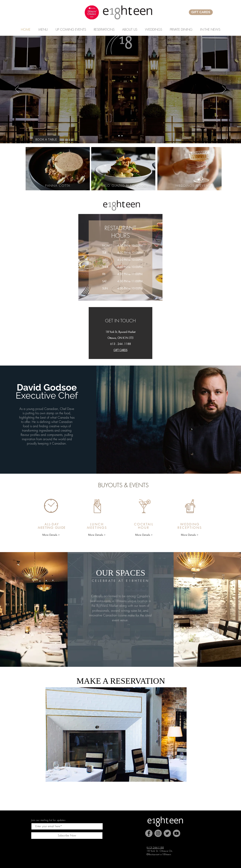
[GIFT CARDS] (201, 12)
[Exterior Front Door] (119, 136)
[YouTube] (177, 833)
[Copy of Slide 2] (122, 136)
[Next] (224, 90)
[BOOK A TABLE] (46, 139)
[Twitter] (167, 833)
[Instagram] (158, 833)
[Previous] (17, 90)
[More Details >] (51, 535)
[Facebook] (149, 833)
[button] (71, 30)
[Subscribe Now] (67, 836)
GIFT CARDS (120, 350)
